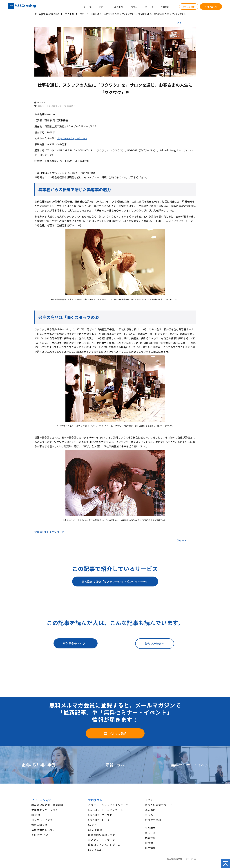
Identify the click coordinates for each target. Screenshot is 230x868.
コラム (134, 7)
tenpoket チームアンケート (106, 810)
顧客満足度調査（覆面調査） (49, 805)
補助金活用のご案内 (44, 830)
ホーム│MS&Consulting (47, 14)
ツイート (181, 23)
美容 (82, 14)
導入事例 (118, 7)
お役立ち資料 (189, 7)
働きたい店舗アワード (159, 805)
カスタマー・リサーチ (102, 840)
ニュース (149, 7)
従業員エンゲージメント (46, 810)
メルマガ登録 (118, 733)
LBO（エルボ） (98, 850)
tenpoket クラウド (100, 815)
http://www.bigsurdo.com (72, 138)
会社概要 (150, 828)
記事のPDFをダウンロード (49, 532)
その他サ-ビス (40, 835)
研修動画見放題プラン (102, 835)
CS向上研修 (95, 830)
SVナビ (93, 825)
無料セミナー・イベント (192, 765)
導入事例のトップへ (76, 643)
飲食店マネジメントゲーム (104, 845)
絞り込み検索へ (155, 643)
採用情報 (150, 848)
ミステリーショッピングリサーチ (108, 805)
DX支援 (36, 815)
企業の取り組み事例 (38, 765)
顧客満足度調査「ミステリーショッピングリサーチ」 (115, 582)
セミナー (103, 7)
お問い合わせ (211, 7)
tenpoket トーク (99, 820)
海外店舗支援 (39, 825)
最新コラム (115, 765)
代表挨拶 (150, 838)
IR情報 (149, 843)
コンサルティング (42, 820)
